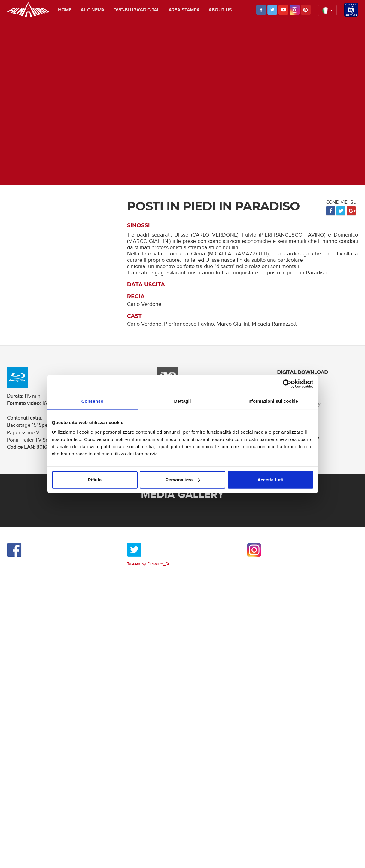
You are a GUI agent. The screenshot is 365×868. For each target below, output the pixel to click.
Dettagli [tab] (183, 401)
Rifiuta (95, 479)
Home (65, 10)
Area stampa (184, 10)
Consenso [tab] (92, 401)
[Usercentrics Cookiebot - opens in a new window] (287, 384)
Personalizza (183, 479)
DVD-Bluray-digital (137, 10)
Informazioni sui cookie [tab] (273, 401)
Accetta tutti (271, 479)
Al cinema (93, 10)
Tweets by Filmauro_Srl (149, 564)
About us (220, 10)
